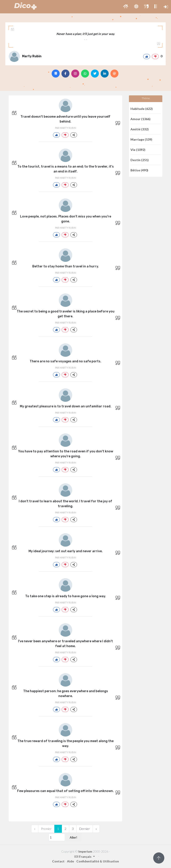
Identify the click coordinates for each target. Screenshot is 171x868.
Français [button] (83, 857)
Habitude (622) (142, 109)
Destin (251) (140, 160)
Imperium (85, 851)
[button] (126, 7)
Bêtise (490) (139, 170)
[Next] (96, 829)
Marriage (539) (141, 139)
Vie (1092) (138, 150)
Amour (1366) (140, 119)
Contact (58, 861)
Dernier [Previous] (85, 829)
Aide (70, 861)
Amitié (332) (140, 129)
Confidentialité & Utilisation (98, 861)
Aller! (73, 837)
